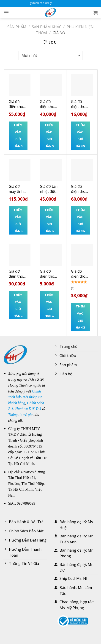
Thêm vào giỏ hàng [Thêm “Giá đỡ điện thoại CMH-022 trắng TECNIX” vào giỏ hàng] (81, 317)
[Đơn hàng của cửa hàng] (50, 56)
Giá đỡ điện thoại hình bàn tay (49, 274)
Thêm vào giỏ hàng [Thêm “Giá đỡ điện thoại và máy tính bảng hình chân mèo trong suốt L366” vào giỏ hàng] (81, 220)
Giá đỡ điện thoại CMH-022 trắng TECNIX (80, 274)
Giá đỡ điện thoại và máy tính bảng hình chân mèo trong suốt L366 (80, 189)
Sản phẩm (17, 27)
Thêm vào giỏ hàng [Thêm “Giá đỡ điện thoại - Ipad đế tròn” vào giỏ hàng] (18, 305)
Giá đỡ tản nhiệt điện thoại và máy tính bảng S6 (49, 189)
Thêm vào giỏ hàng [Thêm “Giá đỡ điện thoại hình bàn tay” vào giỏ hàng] (49, 305)
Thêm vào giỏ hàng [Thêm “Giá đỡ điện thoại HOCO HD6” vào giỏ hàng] (18, 135)
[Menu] (6, 12)
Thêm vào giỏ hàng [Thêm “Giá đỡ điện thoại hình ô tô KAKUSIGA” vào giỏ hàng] (49, 135)
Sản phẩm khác (47, 27)
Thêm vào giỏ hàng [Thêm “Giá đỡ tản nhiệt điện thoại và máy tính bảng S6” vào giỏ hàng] (49, 220)
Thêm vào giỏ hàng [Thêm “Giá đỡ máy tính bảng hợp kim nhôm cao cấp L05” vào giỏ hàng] (18, 220)
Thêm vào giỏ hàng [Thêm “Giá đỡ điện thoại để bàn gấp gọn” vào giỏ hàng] (81, 135)
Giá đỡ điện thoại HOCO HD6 (17, 104)
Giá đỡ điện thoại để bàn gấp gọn (80, 104)
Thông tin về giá (20, 415)
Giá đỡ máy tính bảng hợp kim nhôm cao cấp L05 (17, 189)
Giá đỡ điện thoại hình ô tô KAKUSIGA (49, 104)
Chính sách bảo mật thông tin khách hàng (25, 397)
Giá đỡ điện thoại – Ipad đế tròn (17, 274)
